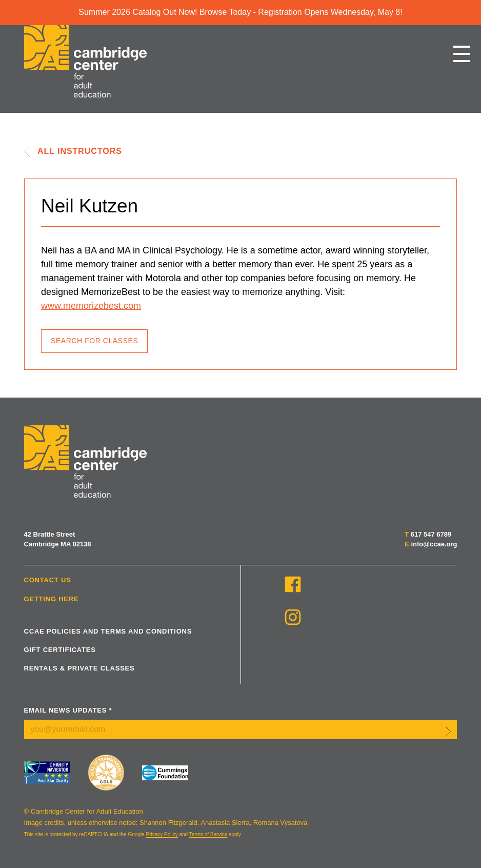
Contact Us (48, 580)
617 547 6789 (431, 534)
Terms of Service (208, 834)
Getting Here (52, 599)
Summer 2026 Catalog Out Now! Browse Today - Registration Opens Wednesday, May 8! (240, 12)
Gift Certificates (60, 650)
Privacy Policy (162, 834)
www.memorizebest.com (91, 306)
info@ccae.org (434, 544)
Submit (448, 732)
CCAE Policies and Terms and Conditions (108, 631)
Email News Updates (68, 710)
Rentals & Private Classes (79, 668)
